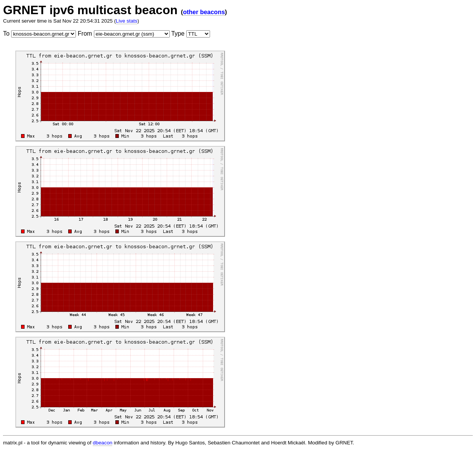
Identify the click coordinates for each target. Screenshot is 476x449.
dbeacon (103, 443)
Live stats (126, 21)
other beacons (204, 12)
